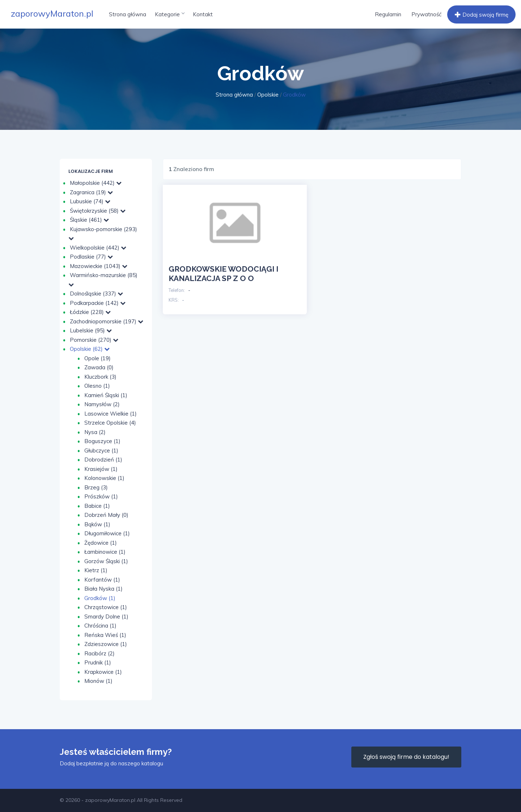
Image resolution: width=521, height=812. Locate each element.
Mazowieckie (99, 266)
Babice (97, 506)
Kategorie (170, 14)
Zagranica (91, 192)
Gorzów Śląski (106, 561)
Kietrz (96, 570)
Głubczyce (101, 450)
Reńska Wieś (105, 635)
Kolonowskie (104, 478)
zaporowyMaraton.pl (52, 13)
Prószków (101, 496)
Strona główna (128, 14)
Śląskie (89, 220)
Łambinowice (105, 552)
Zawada (99, 367)
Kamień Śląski (106, 395)
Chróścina (100, 626)
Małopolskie (96, 183)
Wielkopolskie (98, 248)
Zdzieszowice (106, 644)
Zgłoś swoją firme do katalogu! (406, 757)
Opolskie (268, 95)
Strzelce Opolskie (110, 423)
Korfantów (102, 580)
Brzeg (96, 487)
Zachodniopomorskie (107, 321)
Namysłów (102, 404)
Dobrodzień (103, 460)
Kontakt (203, 14)
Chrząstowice (106, 607)
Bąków (97, 524)
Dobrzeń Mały (106, 515)
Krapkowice (103, 672)
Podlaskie (91, 257)
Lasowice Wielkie (111, 414)
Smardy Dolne (106, 617)
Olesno (97, 386)
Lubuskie (90, 201)
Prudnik (98, 662)
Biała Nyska (103, 589)
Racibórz (99, 653)
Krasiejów (101, 469)
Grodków (100, 598)
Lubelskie (91, 330)
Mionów (98, 681)
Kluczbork (100, 377)
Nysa (95, 432)
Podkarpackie (98, 303)
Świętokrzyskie (98, 211)
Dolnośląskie (96, 294)
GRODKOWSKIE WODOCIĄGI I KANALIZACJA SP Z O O (223, 274)
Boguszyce (102, 441)
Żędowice (101, 543)
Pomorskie (94, 340)
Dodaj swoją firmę (481, 15)
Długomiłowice (107, 533)
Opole (98, 358)
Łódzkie (90, 312)
